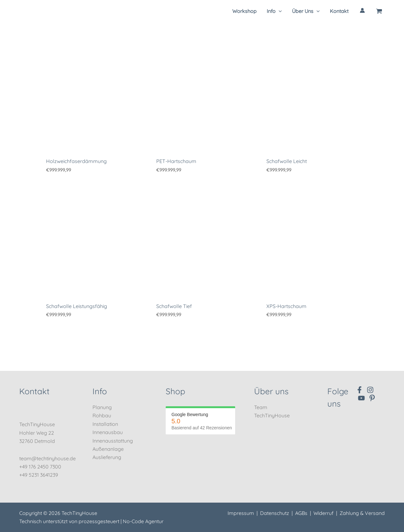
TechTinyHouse (272, 416)
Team (261, 407)
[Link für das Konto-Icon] (362, 10)
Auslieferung (107, 457)
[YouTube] (361, 398)
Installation (105, 424)
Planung (102, 407)
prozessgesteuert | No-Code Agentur (121, 521)
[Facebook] (359, 390)
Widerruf (324, 513)
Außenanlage (108, 449)
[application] (279, 11)
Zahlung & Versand (362, 513)
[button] (274, 11)
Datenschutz (275, 513)
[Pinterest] (372, 398)
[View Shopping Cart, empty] (379, 11)
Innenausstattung (113, 441)
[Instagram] (370, 390)
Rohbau (102, 416)
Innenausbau (108, 432)
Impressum (241, 513)
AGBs (301, 513)
